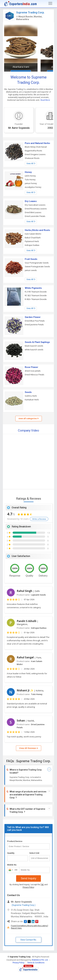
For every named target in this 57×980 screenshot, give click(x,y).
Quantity (11, 853)
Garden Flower (33, 317)
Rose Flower (31, 367)
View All (31, 163)
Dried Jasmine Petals (34, 325)
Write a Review (39, 519)
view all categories (29, 418)
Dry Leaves (31, 201)
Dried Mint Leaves (33, 212)
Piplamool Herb (32, 241)
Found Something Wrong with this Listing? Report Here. (30, 927)
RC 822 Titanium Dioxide (36, 295)
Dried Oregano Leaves (35, 154)
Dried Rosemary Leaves (36, 209)
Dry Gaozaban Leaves (35, 205)
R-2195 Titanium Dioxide (36, 292)
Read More (45, 100)
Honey (28, 172)
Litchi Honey (30, 176)
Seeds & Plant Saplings (37, 342)
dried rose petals (33, 371)
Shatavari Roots (32, 158)
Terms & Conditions (36, 963)
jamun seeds (31, 270)
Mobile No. (12, 865)
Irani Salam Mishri (33, 234)
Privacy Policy (28, 887)
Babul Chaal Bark (33, 238)
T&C (42, 885)
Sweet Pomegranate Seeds (37, 266)
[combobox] (13, 870)
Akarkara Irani (21, 67)
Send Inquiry (28, 878)
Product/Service (15, 841)
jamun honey (31, 183)
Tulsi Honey (30, 180)
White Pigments (33, 288)
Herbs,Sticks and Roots (37, 230)
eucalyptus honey (33, 187)
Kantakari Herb (32, 400)
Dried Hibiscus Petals (35, 375)
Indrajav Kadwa (32, 245)
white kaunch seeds (34, 350)
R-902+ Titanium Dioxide (36, 299)
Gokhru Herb (31, 396)
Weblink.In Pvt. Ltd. (40, 960)
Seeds (28, 392)
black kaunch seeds (34, 346)
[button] (25, 922)
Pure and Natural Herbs (37, 143)
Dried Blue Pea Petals (35, 321)
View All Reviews (29, 748)
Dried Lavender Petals (35, 216)
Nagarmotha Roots (33, 151)
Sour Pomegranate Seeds (37, 263)
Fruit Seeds (31, 259)
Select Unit (34, 853)
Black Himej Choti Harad (36, 147)
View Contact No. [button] (28, 940)
